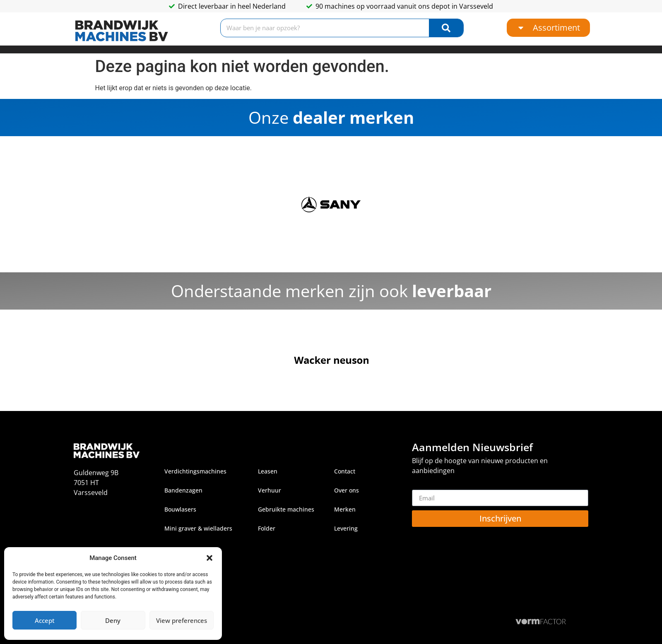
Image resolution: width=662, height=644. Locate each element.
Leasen (268, 471)
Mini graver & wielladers (198, 528)
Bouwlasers (180, 509)
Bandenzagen (183, 490)
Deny (113, 620)
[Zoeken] (446, 28)
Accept (45, 620)
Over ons (347, 490)
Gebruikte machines (286, 509)
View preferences (182, 620)
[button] (209, 558)
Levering (346, 528)
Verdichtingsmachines (195, 471)
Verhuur (270, 490)
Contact (345, 471)
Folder (267, 528)
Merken (345, 509)
